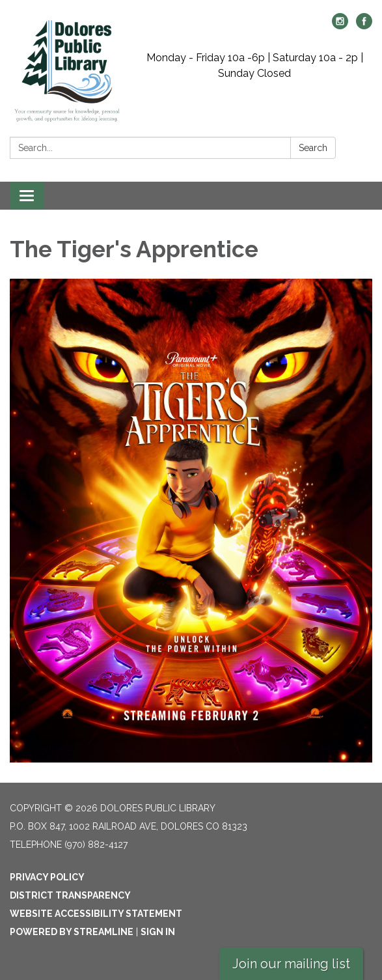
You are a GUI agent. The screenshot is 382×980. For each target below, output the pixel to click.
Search (313, 148)
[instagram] (340, 26)
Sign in (158, 932)
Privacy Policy (47, 877)
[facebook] (364, 26)
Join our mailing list (291, 964)
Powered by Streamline (72, 932)
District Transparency (70, 895)
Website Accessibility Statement (96, 914)
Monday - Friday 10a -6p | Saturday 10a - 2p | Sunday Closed (255, 65)
